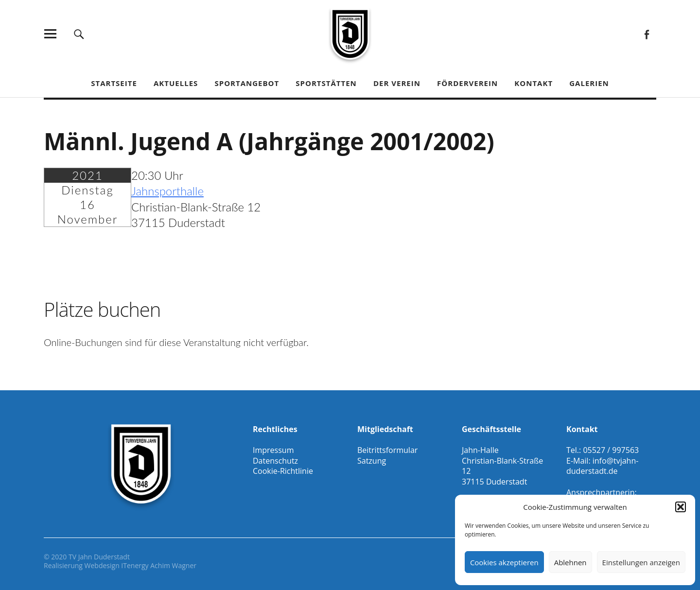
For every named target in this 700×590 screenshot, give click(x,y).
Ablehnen (570, 562)
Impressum (273, 450)
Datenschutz (275, 461)
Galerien (589, 83)
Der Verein (397, 83)
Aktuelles (176, 83)
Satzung (372, 461)
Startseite (114, 83)
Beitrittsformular (387, 450)
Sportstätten (326, 83)
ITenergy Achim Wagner (159, 565)
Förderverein (467, 83)
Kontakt (534, 83)
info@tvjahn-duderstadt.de (602, 466)
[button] (681, 507)
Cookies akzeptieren (504, 562)
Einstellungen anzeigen (641, 562)
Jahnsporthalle (167, 191)
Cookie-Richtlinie (283, 471)
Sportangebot (247, 83)
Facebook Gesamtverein (646, 34)
